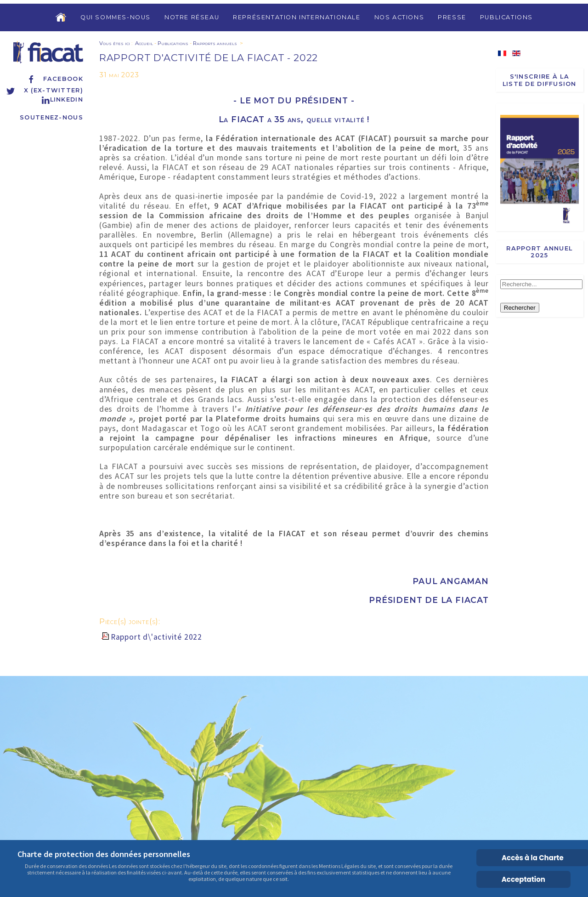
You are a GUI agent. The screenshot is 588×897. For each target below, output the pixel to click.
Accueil (144, 43)
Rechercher (520, 308)
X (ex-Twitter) (45, 90)
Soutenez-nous (51, 117)
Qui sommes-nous (116, 17)
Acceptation (523, 879)
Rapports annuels (215, 43)
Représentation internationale (297, 17)
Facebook (55, 79)
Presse (452, 17)
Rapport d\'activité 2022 (156, 637)
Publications (506, 17)
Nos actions (399, 17)
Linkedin (62, 99)
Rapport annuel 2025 (539, 252)
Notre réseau (192, 17)
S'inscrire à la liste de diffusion (540, 80)
